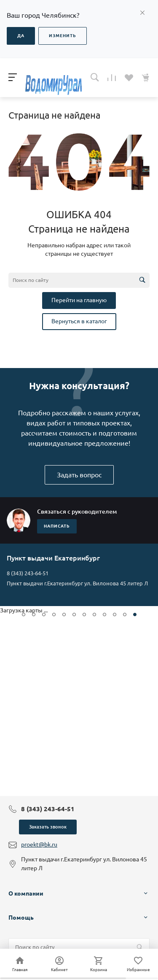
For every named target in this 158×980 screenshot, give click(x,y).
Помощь (21, 918)
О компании (26, 893)
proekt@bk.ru (39, 845)
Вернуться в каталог (79, 321)
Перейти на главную (79, 300)
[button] (24, 615)
